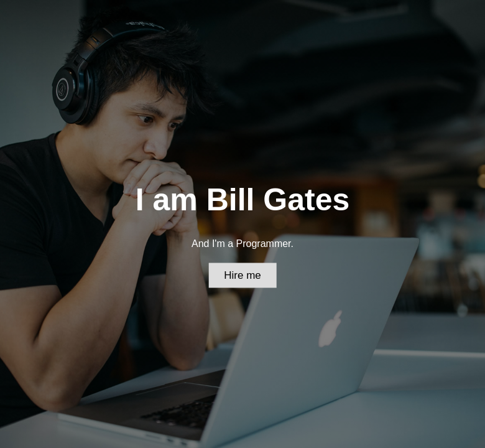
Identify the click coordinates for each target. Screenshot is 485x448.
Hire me (242, 275)
